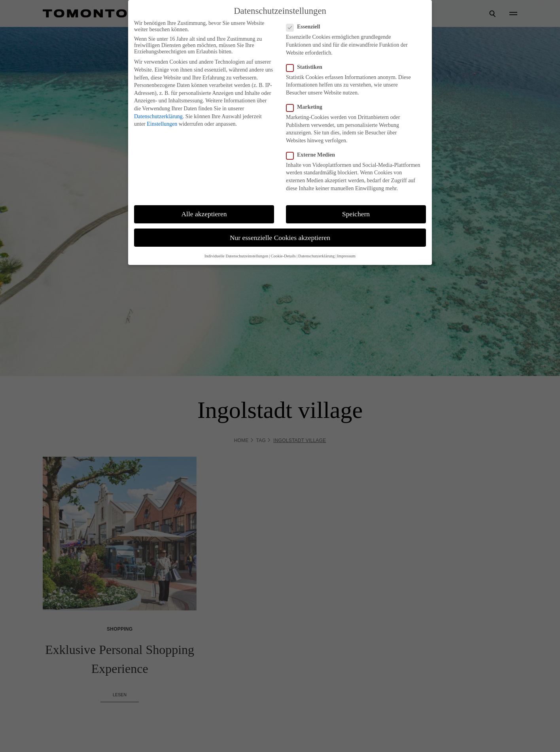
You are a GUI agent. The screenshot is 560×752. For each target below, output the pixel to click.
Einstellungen (162, 124)
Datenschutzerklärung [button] (316, 256)
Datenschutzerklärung (158, 116)
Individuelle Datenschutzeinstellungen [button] (236, 256)
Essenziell (303, 27)
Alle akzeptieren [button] (204, 214)
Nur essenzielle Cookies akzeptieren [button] (280, 238)
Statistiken (304, 67)
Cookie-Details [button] (283, 256)
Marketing (304, 107)
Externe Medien (310, 155)
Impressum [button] (346, 256)
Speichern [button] (356, 214)
